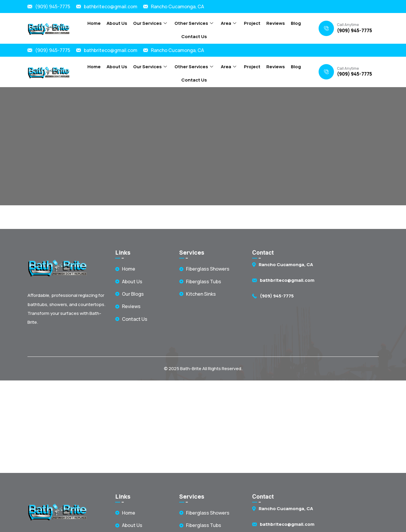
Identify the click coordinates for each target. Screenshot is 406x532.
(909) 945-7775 (53, 6)
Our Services (150, 23)
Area (229, 23)
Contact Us (194, 36)
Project (252, 23)
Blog (296, 23)
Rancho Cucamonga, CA (177, 6)
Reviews (276, 23)
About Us (117, 23)
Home (94, 23)
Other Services (194, 23)
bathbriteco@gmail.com (111, 6)
